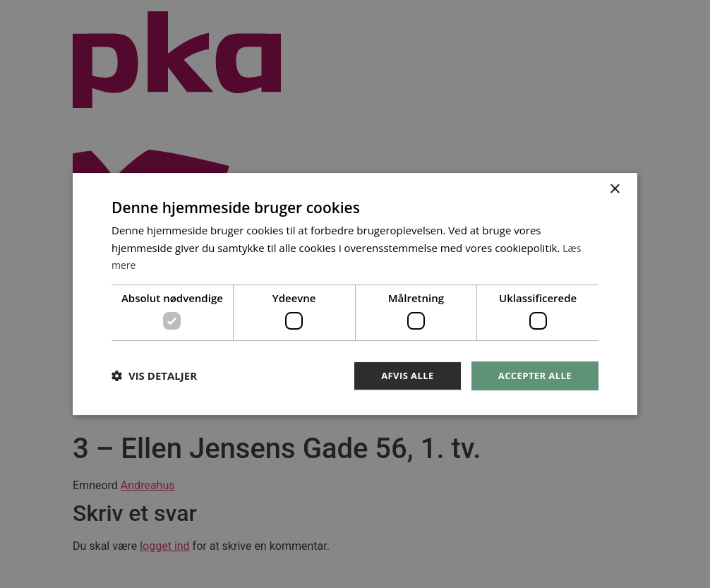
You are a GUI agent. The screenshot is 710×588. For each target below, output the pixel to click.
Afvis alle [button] (401, 375)
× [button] (614, 188)
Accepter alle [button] (532, 375)
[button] (154, 376)
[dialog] (355, 294)
